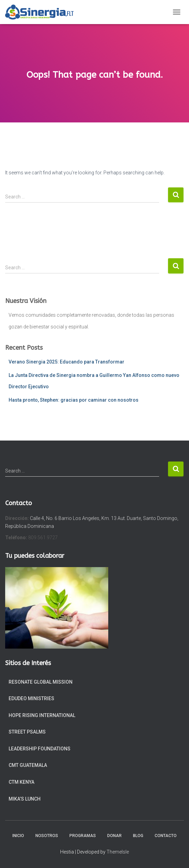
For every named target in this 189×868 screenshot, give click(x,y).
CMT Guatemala (28, 765)
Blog (138, 836)
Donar (114, 836)
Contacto (166, 836)
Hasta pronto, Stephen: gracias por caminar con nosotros (74, 400)
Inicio (18, 836)
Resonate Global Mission (41, 682)
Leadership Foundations (40, 749)
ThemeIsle (118, 852)
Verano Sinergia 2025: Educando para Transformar (66, 362)
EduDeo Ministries (31, 698)
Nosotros (47, 836)
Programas (83, 836)
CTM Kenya (21, 782)
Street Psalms (27, 732)
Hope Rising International (42, 715)
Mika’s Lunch (25, 799)
